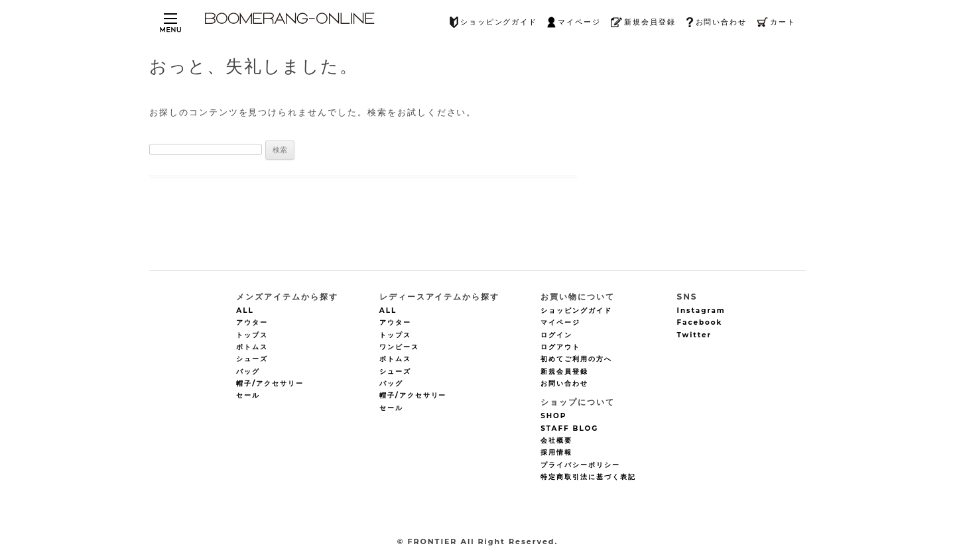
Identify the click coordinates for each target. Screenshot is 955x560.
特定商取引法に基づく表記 (588, 477)
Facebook (700, 322)
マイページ (574, 22)
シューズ (252, 359)
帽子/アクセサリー (270, 383)
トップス (252, 335)
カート (776, 22)
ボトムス (252, 347)
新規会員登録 (643, 22)
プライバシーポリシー (580, 465)
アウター (252, 322)
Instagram (701, 310)
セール (248, 395)
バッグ (248, 371)
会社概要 (556, 440)
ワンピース (399, 347)
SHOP (553, 417)
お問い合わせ (717, 22)
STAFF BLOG (569, 428)
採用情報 (556, 453)
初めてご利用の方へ (576, 359)
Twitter (694, 335)
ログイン (556, 335)
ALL (245, 310)
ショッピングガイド (494, 22)
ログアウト (560, 347)
